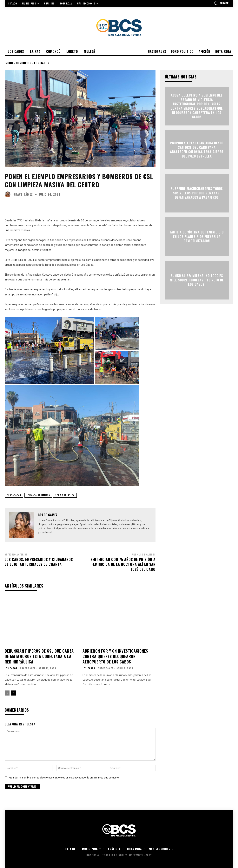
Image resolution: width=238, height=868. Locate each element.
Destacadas (14, 495)
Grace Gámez (23, 194)
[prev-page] (7, 693)
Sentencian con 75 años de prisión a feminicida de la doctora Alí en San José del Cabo (123, 564)
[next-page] (13, 693)
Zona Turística (65, 495)
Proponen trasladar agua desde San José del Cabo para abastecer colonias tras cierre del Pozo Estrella (197, 150)
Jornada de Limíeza (38, 495)
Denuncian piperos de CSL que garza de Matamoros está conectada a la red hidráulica (39, 656)
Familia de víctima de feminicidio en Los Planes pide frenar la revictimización (197, 237)
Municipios (24, 63)
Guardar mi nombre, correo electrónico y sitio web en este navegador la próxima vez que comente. (64, 778)
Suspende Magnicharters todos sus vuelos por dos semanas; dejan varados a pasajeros (197, 193)
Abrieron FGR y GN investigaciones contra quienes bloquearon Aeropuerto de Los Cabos (115, 656)
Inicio (9, 63)
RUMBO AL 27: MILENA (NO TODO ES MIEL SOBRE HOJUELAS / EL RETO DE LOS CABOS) (197, 280)
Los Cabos (42, 63)
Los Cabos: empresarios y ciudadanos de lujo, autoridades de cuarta (39, 562)
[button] (221, 3)
